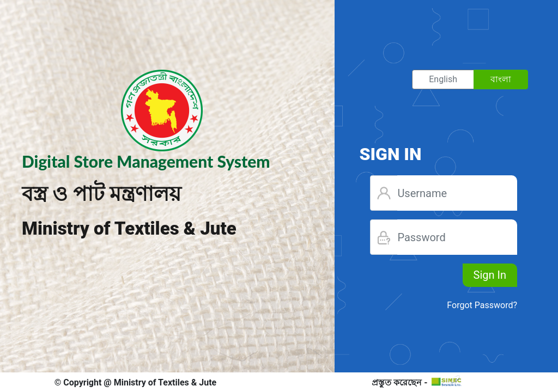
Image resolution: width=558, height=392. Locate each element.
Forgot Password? (482, 305)
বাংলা (501, 79)
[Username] (457, 193)
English (443, 79)
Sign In (490, 275)
